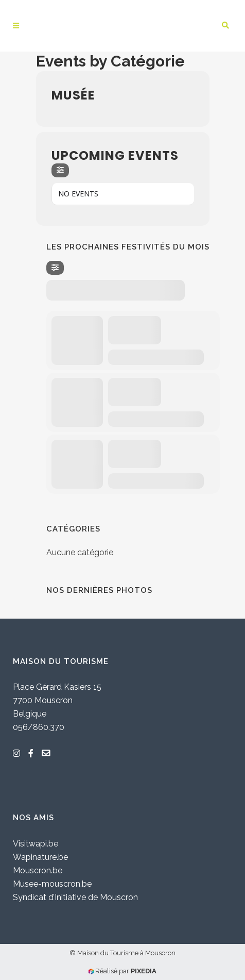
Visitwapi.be (36, 844)
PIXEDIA (144, 971)
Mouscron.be (38, 870)
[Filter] (60, 170)
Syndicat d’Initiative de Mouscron (75, 897)
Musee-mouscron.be (52, 884)
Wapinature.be (40, 857)
